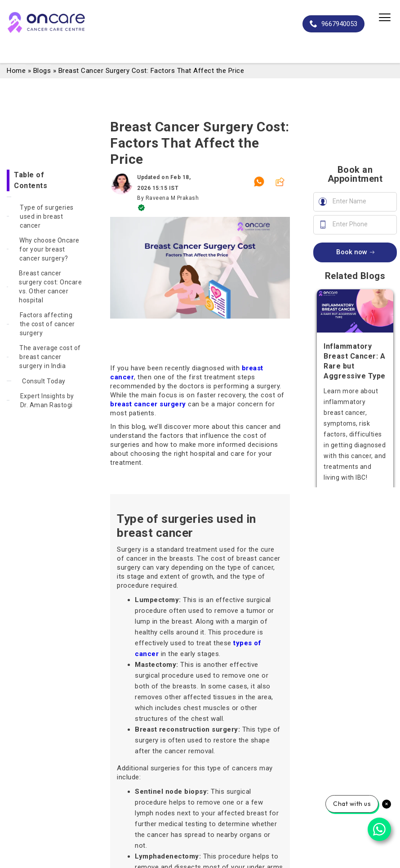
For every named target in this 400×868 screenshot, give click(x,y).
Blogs (42, 71)
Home (16, 71)
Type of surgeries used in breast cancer (47, 216)
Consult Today (44, 381)
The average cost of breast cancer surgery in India (50, 357)
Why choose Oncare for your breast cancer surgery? (49, 249)
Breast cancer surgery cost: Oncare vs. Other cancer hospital (50, 287)
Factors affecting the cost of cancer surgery (47, 324)
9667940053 (333, 24)
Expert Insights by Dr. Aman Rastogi (47, 400)
